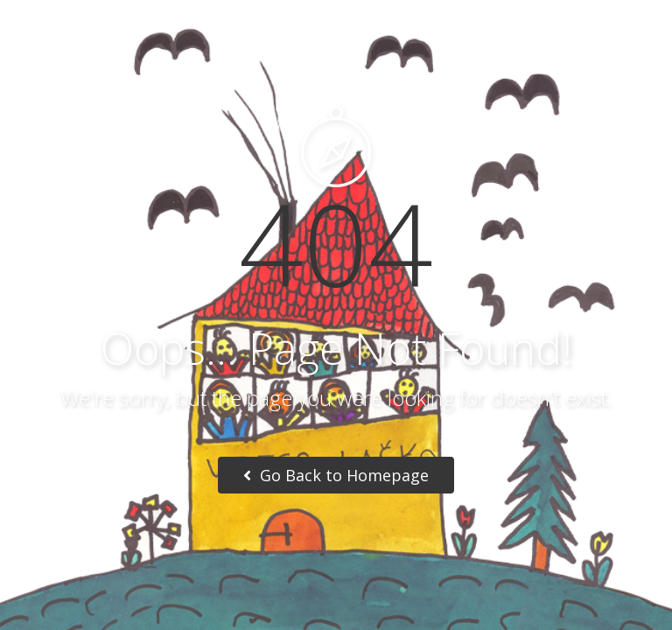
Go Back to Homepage (336, 475)
